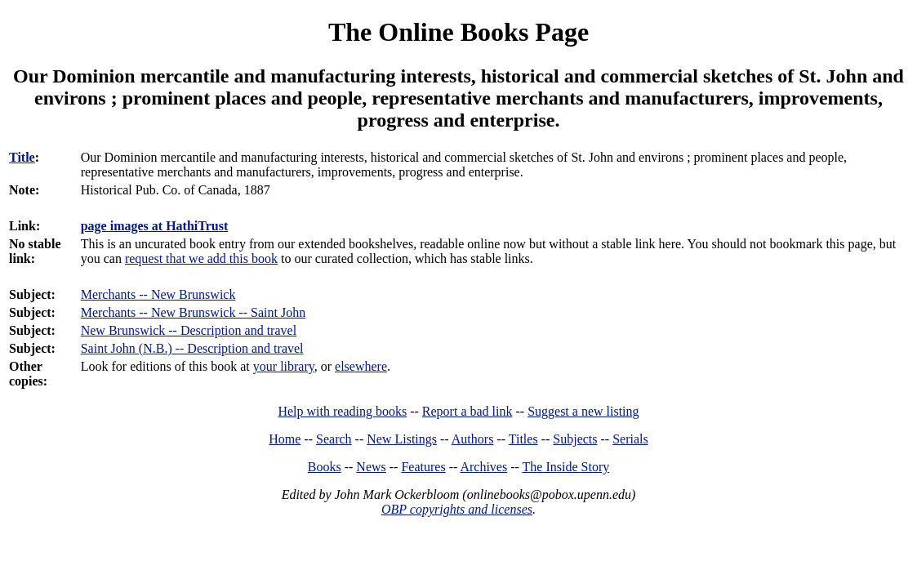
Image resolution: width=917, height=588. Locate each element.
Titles (523, 439)
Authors (473, 439)
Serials (630, 439)
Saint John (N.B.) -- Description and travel (192, 348)
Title (22, 157)
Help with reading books (342, 411)
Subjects (575, 439)
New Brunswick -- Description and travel (189, 330)
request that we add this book (201, 258)
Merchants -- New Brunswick (158, 294)
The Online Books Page (459, 32)
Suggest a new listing (583, 411)
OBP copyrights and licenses (457, 509)
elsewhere (361, 366)
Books (325, 467)
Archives (483, 467)
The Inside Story (566, 467)
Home (285, 439)
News (371, 467)
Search (334, 439)
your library (284, 366)
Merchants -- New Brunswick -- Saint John (194, 312)
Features (423, 467)
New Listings (402, 439)
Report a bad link (467, 411)
